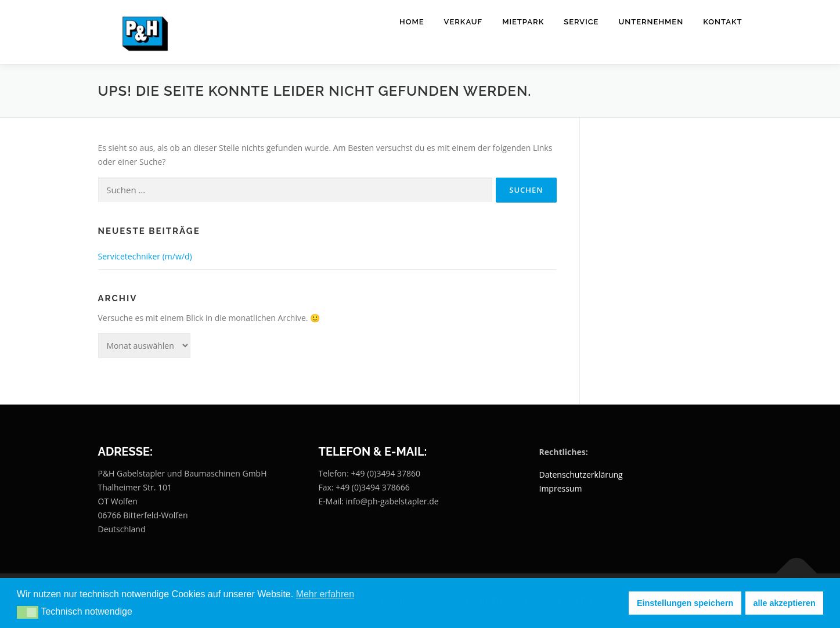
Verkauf (464, 22)
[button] (28, 612)
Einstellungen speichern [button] (685, 603)
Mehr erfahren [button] (325, 594)
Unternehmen (651, 22)
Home (412, 22)
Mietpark (523, 22)
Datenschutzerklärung (581, 474)
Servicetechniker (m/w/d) (145, 256)
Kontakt (722, 22)
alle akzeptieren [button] (785, 603)
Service (581, 22)
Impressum (561, 488)
